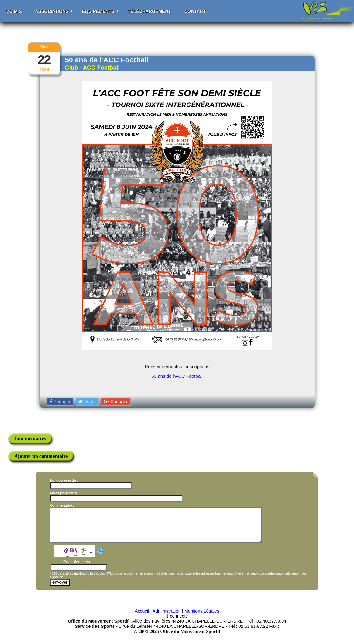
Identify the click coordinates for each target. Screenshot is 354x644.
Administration (167, 618)
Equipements (98, 11)
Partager (60, 402)
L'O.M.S (14, 11)
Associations (52, 11)
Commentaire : (62, 505)
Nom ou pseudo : (64, 480)
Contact (195, 11)
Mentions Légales (202, 618)
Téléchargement (149, 11)
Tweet (87, 402)
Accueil (142, 618)
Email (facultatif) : (64, 493)
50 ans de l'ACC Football (177, 376)
